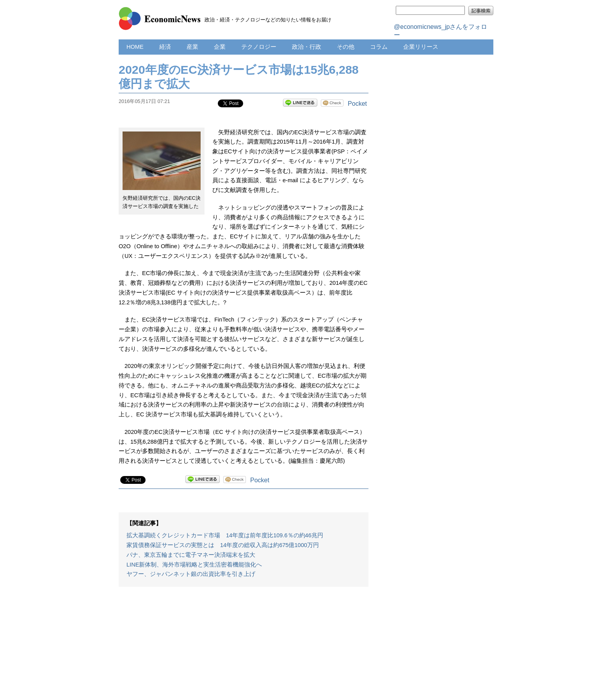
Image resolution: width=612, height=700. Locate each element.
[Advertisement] (244, 647)
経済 (165, 47)
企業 (220, 47)
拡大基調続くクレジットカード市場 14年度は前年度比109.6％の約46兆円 (225, 535)
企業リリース (421, 47)
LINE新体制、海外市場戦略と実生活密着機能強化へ (194, 565)
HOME (135, 47)
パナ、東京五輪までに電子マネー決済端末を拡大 (191, 555)
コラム (379, 47)
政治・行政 (307, 47)
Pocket (357, 104)
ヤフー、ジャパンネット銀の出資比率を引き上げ (191, 574)
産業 (192, 47)
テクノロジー (259, 47)
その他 (346, 47)
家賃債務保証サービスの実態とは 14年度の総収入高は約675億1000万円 (223, 545)
